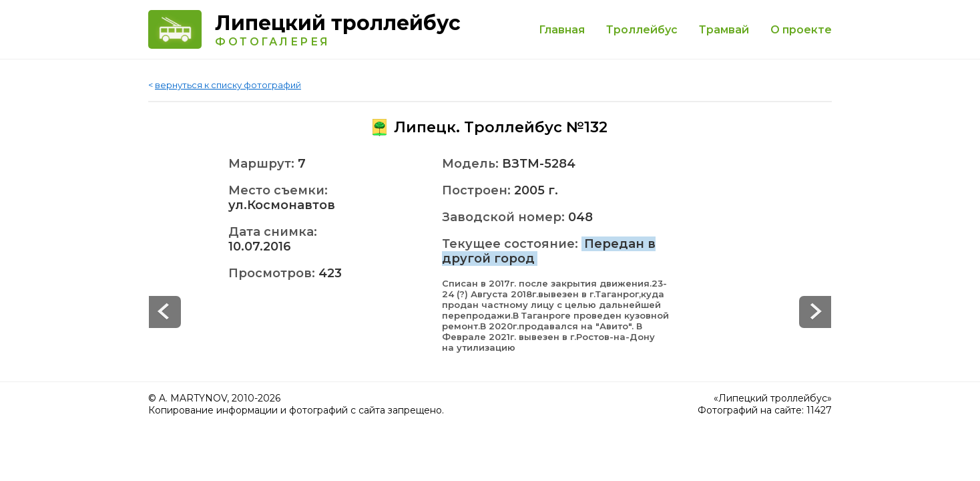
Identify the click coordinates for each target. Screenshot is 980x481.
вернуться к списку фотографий (228, 85)
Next (165, 312)
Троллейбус (642, 30)
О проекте (801, 30)
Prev (815, 312)
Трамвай (724, 30)
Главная (562, 30)
